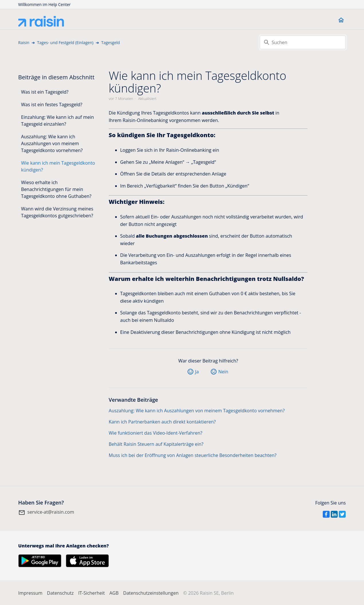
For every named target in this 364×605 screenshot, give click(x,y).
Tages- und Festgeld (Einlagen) (65, 43)
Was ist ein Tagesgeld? (45, 92)
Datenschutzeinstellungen (151, 593)
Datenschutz (60, 593)
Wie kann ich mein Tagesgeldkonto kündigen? (58, 166)
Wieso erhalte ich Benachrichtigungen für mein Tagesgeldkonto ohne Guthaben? (56, 189)
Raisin (24, 43)
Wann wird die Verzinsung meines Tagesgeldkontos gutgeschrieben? (57, 212)
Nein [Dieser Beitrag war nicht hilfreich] (223, 372)
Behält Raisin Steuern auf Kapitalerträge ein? (156, 444)
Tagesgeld (110, 43)
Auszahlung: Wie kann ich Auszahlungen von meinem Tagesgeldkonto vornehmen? (52, 143)
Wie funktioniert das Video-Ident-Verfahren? (156, 433)
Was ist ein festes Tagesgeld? (52, 105)
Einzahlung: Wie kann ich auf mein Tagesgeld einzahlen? (58, 121)
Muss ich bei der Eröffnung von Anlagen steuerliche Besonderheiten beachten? (193, 455)
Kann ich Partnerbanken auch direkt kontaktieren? (162, 422)
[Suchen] (303, 42)
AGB (114, 593)
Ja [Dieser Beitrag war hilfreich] (197, 372)
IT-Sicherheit (92, 593)
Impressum (30, 593)
